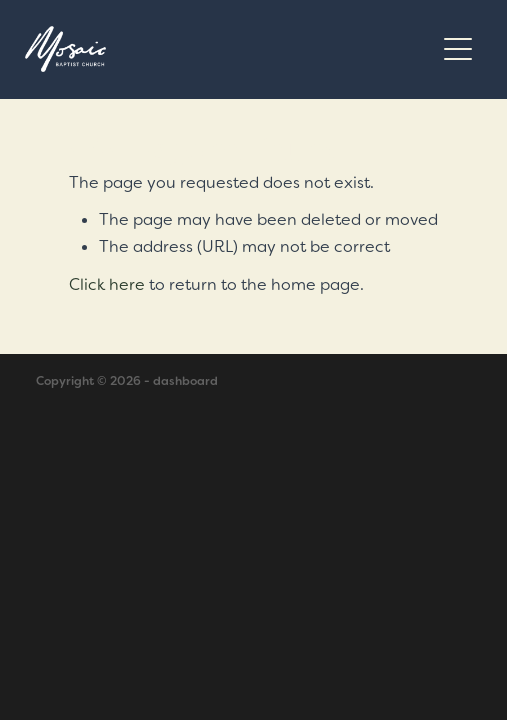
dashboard (185, 381)
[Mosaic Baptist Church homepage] (229, 49)
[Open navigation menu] (458, 49)
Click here (107, 284)
